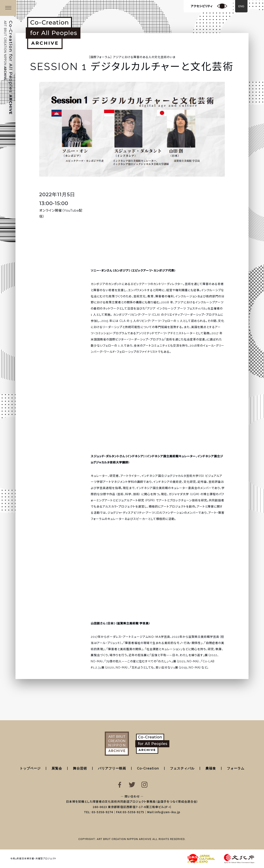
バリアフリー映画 (112, 768)
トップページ (30, 768)
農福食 (211, 768)
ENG (241, 6)
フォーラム (236, 768)
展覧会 (57, 768)
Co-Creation (148, 768)
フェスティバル (182, 768)
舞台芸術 (80, 768)
